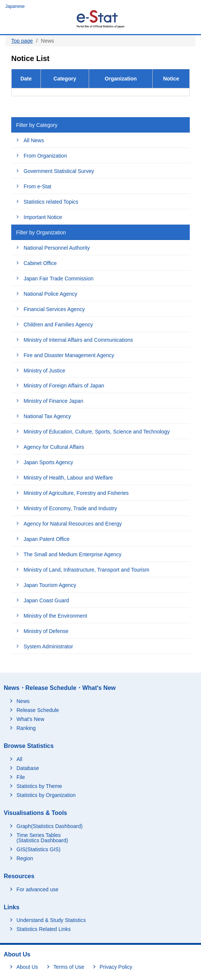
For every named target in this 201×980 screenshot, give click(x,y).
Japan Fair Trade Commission (59, 279)
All (19, 759)
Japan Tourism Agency (50, 585)
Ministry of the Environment (55, 616)
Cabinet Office (40, 263)
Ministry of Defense (46, 631)
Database (28, 768)
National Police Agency (50, 294)
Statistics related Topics (51, 202)
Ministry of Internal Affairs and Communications (78, 340)
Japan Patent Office (47, 539)
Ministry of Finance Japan (54, 401)
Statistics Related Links (44, 929)
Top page (22, 41)
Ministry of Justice (44, 371)
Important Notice (43, 217)
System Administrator (48, 646)
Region (25, 858)
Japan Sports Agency (48, 462)
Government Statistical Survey (59, 171)
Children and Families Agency (58, 325)
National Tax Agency (47, 416)
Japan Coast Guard (46, 600)
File (21, 777)
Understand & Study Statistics (51, 920)
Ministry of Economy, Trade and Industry (70, 508)
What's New (30, 719)
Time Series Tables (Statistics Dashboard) (42, 838)
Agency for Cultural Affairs (54, 447)
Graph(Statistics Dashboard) (50, 826)
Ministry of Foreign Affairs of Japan (64, 386)
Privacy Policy (116, 967)
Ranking (26, 728)
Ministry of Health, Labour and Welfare (68, 478)
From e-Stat (37, 186)
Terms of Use (69, 967)
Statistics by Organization (46, 795)
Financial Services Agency (54, 309)
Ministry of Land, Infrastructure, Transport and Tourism (86, 570)
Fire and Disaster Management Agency (69, 355)
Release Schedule (38, 710)
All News (34, 140)
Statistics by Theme (39, 786)
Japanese (15, 6)
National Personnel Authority (57, 248)
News (23, 701)
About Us (27, 967)
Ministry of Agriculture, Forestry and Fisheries (76, 493)
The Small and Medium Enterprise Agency (72, 554)
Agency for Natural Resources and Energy (73, 524)
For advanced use (37, 889)
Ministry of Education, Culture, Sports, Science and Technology (97, 432)
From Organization (45, 156)
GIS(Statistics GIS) (38, 849)
